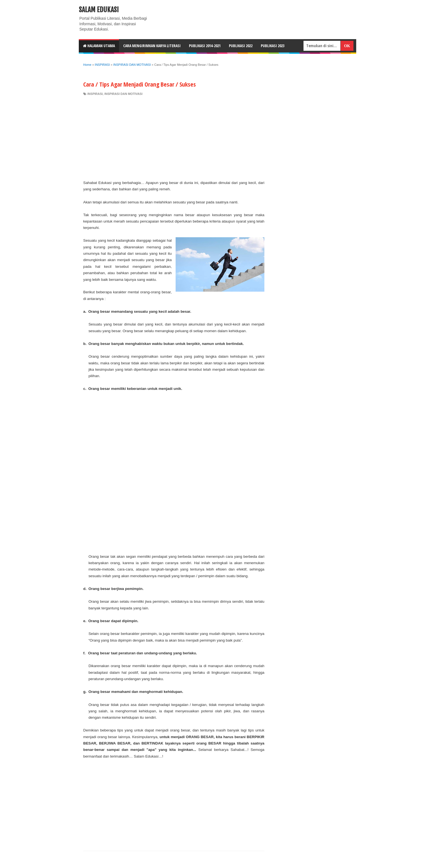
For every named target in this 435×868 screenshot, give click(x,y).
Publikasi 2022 (241, 46)
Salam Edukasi (99, 10)
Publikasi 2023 (273, 46)
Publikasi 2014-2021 (205, 46)
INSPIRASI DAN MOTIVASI (123, 94)
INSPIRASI (95, 94)
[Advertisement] (174, 138)
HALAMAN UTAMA (99, 46)
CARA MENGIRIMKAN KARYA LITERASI (152, 46)
